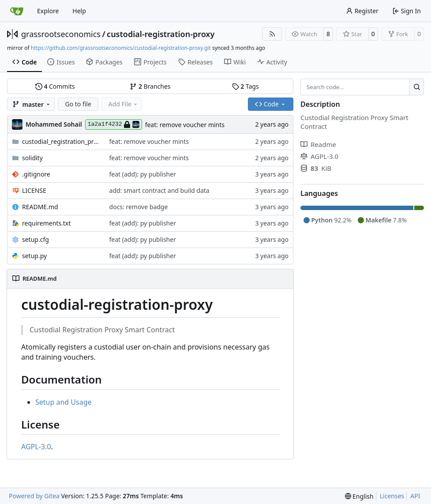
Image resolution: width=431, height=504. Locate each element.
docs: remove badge (139, 207)
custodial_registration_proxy (61, 141)
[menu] (359, 496)
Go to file (78, 104)
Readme (318, 144)
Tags (245, 86)
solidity (32, 158)
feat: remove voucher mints (185, 125)
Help (79, 11)
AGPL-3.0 (36, 447)
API (415, 496)
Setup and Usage (64, 402)
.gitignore (36, 174)
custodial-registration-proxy (161, 34)
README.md (40, 207)
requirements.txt (46, 223)
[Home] (17, 11)
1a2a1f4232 (114, 124)
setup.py (34, 256)
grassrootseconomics (61, 34)
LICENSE (34, 190)
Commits (55, 86)
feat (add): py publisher (143, 174)
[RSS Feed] (272, 34)
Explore (48, 11)
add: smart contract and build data (159, 190)
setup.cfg (36, 239)
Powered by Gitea (34, 496)
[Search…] (417, 87)
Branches (150, 86)
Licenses (392, 496)
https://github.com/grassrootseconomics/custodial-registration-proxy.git (121, 48)
